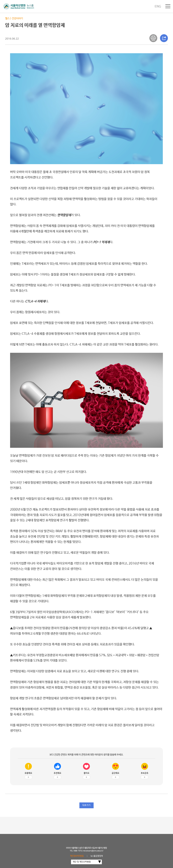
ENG (158, 7)
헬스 (7, 18)
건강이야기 (17, 18)
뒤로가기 (86, 805)
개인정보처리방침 (77, 856)
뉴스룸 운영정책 (97, 856)
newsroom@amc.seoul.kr (93, 851)
